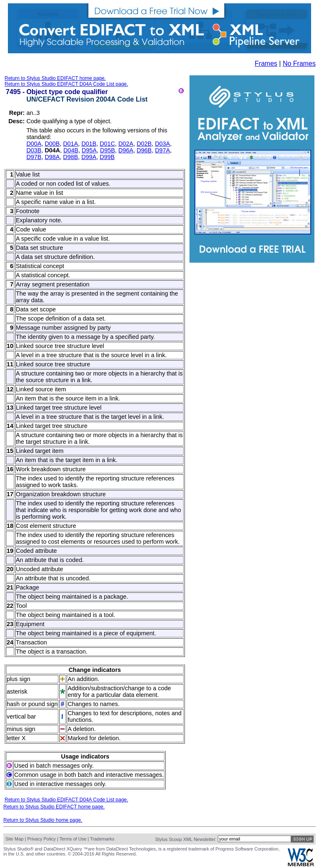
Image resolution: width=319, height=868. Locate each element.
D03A (162, 144)
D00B (52, 144)
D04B (71, 150)
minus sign (21, 729)
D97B (34, 157)
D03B (34, 150)
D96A (126, 150)
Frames (266, 63)
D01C (107, 144)
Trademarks (102, 839)
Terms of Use (73, 839)
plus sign (19, 679)
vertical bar (21, 716)
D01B (89, 144)
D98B (70, 157)
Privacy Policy (41, 839)
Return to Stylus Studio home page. (43, 820)
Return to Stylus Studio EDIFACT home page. (55, 78)
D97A (162, 150)
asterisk (17, 691)
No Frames (299, 63)
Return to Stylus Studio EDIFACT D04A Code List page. (66, 84)
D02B (144, 144)
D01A (70, 144)
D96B (144, 150)
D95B (107, 150)
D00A (34, 144)
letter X (16, 738)
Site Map (14, 839)
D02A (126, 144)
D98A (52, 157)
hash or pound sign (32, 704)
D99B (107, 157)
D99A (89, 157)
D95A (89, 150)
